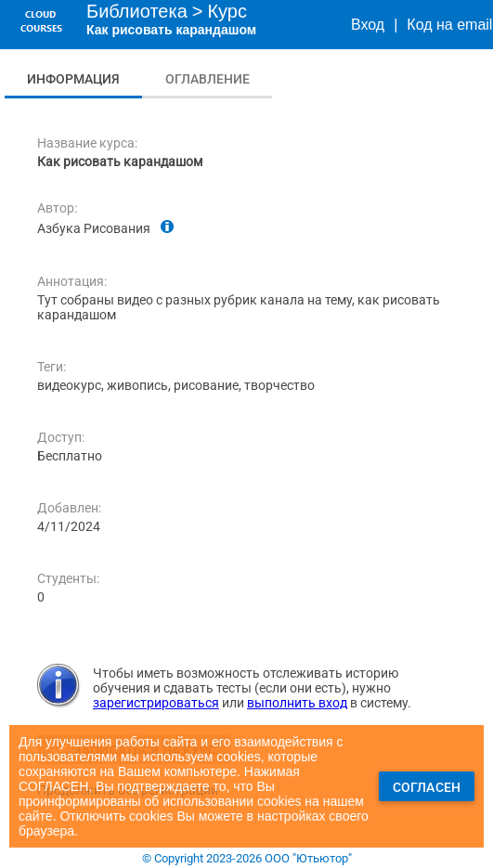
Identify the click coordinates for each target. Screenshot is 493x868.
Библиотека (137, 11)
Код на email (449, 25)
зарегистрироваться (156, 703)
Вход (368, 25)
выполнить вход (297, 703)
